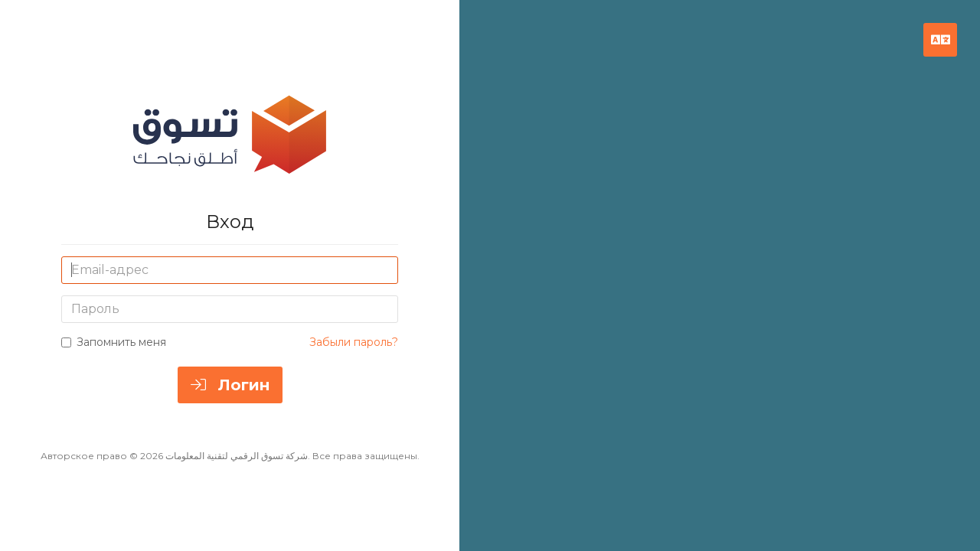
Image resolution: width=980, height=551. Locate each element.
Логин (230, 385)
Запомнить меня (114, 342)
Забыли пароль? (354, 342)
